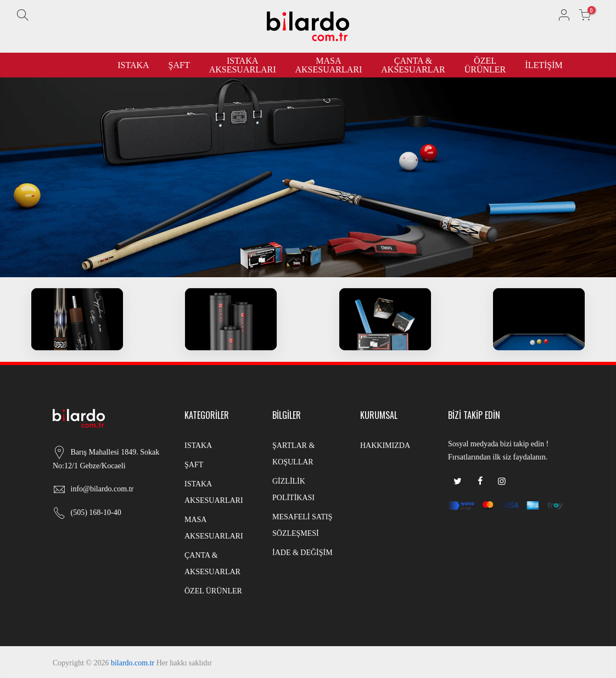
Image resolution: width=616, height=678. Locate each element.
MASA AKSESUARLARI (328, 65)
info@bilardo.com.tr (102, 489)
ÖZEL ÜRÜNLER (485, 65)
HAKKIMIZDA (385, 446)
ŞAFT (179, 65)
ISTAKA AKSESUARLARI (243, 65)
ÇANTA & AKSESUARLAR (413, 65)
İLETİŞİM (544, 65)
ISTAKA (133, 65)
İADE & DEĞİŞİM (303, 553)
